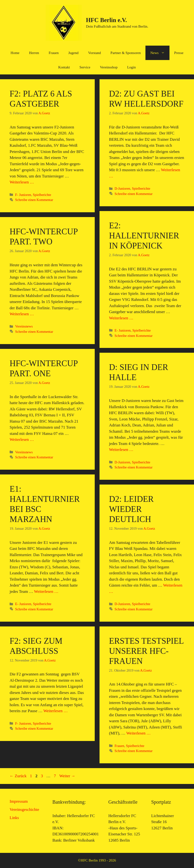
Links (14, 818)
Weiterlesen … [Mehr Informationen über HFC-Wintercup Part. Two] (22, 314)
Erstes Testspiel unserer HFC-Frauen (146, 651)
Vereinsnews (24, 326)
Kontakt (64, 67)
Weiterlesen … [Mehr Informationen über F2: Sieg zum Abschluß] (55, 711)
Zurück (18, 776)
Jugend (73, 53)
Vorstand (95, 53)
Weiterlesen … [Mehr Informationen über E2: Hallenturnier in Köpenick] (121, 318)
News (160, 53)
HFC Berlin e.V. (106, 20)
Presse (179, 53)
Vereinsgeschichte (24, 810)
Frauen (54, 53)
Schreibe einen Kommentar (34, 200)
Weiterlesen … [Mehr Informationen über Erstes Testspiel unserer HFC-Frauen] (138, 733)
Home (15, 53)
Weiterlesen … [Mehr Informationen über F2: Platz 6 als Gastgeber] (22, 182)
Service (85, 67)
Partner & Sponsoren (126, 53)
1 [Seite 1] (32, 776)
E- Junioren (123, 330)
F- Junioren (23, 195)
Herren (34, 53)
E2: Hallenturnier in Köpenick (144, 236)
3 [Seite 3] (42, 776)
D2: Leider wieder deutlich (131, 509)
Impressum (19, 801)
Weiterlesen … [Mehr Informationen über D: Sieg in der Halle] (121, 450)
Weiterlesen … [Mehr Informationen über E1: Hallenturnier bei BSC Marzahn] (46, 592)
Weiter (67, 776)
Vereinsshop (109, 67)
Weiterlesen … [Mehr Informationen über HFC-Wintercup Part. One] (22, 440)
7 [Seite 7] (55, 776)
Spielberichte (42, 195)
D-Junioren (122, 188)
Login (131, 67)
